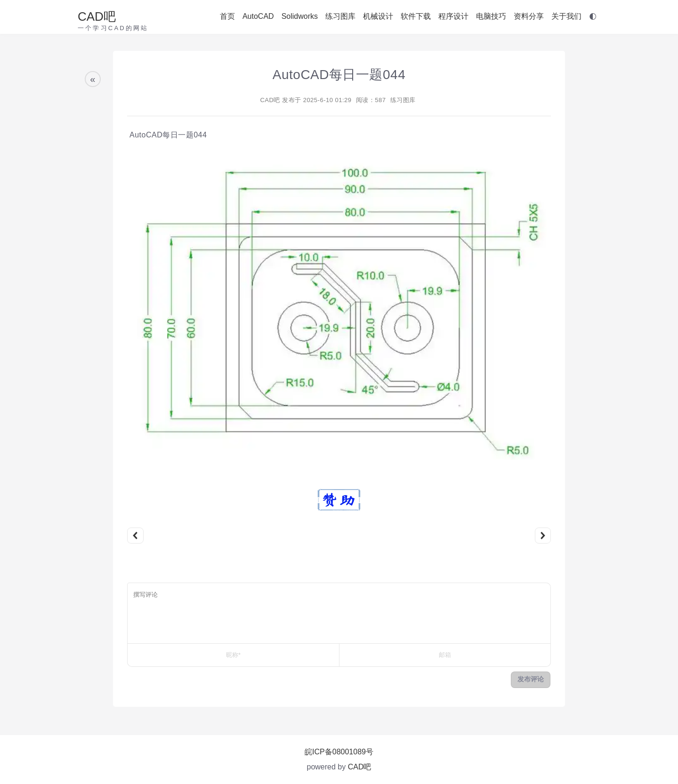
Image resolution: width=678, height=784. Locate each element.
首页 (227, 16)
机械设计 (378, 16)
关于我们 (566, 16)
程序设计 (453, 16)
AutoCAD (258, 16)
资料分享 (529, 16)
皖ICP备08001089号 (339, 752)
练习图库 (340, 16)
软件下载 (416, 16)
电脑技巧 (491, 16)
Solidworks (300, 16)
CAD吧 (97, 16)
